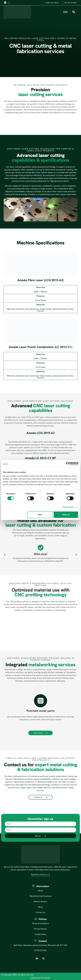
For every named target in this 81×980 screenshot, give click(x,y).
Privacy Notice (41, 929)
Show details (68, 507)
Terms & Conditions (40, 923)
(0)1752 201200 (69, 3)
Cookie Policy (40, 934)
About (40, 891)
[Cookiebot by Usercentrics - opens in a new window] (68, 464)
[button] (5, 555)
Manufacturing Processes (41, 896)
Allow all (66, 515)
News (41, 907)
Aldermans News (51, 3)
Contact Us (40, 912)
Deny (40, 515)
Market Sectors (40, 901)
